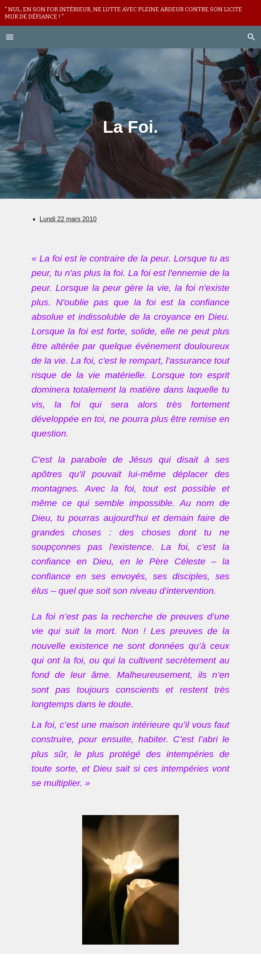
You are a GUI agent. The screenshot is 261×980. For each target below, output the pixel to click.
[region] (130, 13)
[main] (130, 123)
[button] (10, 37)
